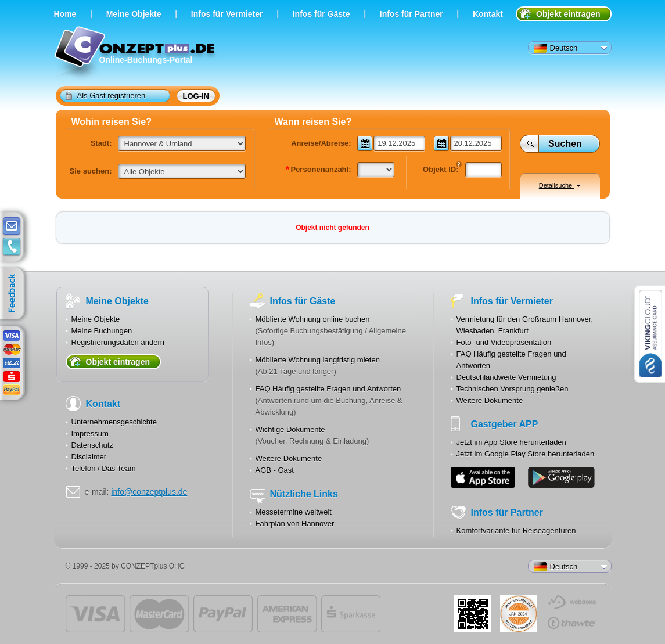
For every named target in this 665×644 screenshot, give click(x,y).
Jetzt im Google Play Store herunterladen (526, 454)
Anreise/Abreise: (321, 143)
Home (65, 14)
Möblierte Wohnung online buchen (313, 319)
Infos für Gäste (321, 14)
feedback (15, 294)
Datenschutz (92, 445)
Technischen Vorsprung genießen (513, 389)
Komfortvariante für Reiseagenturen (516, 530)
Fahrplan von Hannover (295, 524)
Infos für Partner (411, 14)
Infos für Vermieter (227, 14)
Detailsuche (560, 185)
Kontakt (488, 14)
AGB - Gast (275, 470)
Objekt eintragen (568, 14)
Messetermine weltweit (294, 512)
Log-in (196, 96)
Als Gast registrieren (106, 95)
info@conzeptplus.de (149, 492)
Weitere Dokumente (289, 458)
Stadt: (101, 143)
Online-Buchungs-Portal (136, 54)
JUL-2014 (519, 614)
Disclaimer (89, 457)
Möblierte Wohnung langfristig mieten (318, 360)
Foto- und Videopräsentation (504, 342)
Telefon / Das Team (104, 468)
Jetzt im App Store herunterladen (511, 442)
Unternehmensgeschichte (114, 422)
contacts (12, 247)
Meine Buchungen (102, 331)
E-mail (12, 226)
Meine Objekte (134, 14)
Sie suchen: (91, 171)
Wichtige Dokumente (290, 429)
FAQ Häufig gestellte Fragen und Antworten (328, 389)
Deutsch (556, 48)
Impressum (90, 433)
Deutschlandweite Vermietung (506, 377)
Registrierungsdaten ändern (118, 342)
